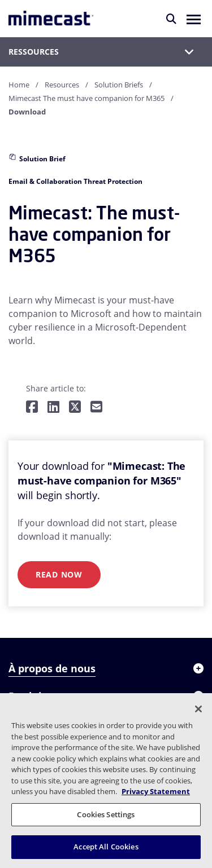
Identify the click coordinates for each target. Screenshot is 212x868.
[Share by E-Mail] (96, 407)
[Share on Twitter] (75, 407)
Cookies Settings (106, 814)
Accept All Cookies (106, 847)
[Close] (198, 709)
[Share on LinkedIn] (53, 407)
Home (19, 85)
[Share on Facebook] (32, 407)
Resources (62, 85)
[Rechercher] (171, 19)
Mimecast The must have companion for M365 (86, 98)
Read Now (59, 574)
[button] (194, 19)
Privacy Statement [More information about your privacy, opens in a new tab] (156, 791)
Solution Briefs (119, 85)
